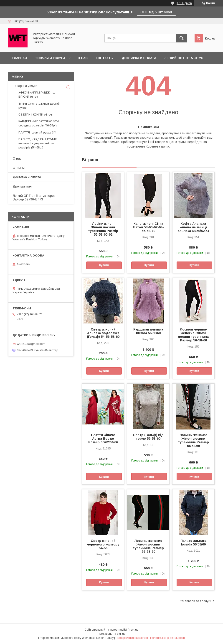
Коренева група (157, 146)
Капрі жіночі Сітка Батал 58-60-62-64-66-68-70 (148, 227)
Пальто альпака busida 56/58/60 (193, 543)
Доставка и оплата (139, 58)
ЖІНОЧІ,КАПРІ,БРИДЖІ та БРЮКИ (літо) (37, 95)
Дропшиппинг (23, 186)
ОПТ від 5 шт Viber (156, 12)
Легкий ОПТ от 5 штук (184, 58)
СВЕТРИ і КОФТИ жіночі (35, 115)
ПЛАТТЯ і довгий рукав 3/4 (37, 132)
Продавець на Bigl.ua (111, 634)
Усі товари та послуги (196, 601)
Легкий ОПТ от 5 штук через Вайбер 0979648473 (34, 197)
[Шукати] (182, 38)
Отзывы (19, 168)
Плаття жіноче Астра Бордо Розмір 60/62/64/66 (103, 439)
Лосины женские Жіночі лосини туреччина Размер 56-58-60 (148, 546)
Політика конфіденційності (167, 638)
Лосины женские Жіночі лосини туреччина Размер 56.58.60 (193, 440)
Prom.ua (133, 630)
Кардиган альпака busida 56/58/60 (148, 331)
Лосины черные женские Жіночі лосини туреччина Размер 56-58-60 (193, 335)
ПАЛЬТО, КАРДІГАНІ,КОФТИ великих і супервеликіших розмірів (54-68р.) (38, 143)
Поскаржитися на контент (132, 638)
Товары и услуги (50, 58)
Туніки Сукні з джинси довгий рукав (39, 106)
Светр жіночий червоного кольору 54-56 (103, 544)
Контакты (105, 58)
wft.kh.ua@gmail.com (31, 344)
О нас (83, 58)
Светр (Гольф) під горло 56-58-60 (148, 437)
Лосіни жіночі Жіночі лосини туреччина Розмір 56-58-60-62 (103, 229)
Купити (104, 265)
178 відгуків (184, 3)
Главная (20, 58)
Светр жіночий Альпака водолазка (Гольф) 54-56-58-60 (103, 333)
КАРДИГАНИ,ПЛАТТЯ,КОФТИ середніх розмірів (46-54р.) (39, 123)
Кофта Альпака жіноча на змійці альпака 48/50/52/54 (193, 227)
